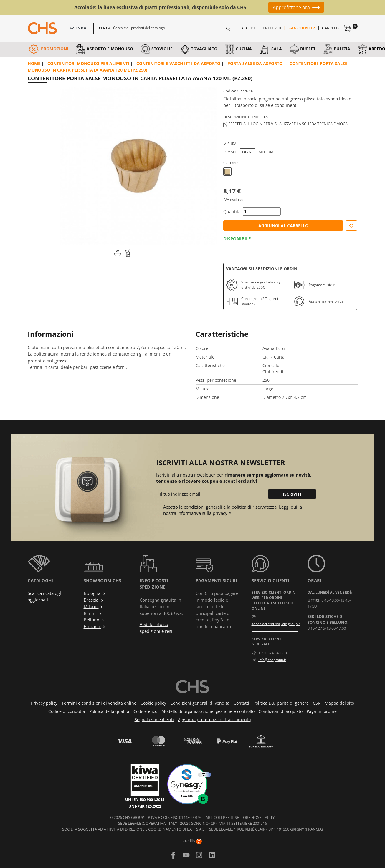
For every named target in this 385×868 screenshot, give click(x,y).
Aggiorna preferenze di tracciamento (214, 720)
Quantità (232, 211)
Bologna (95, 593)
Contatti (241, 703)
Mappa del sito (339, 703)
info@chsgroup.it (272, 660)
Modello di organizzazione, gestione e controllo (208, 711)
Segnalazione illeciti (154, 720)
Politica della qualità (109, 711)
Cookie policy (153, 703)
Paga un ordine (322, 711)
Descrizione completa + (247, 117)
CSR (317, 703)
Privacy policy (44, 703)
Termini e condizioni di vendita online (99, 703)
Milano (93, 606)
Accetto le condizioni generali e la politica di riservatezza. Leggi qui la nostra (233, 510)
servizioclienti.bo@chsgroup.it (276, 624)
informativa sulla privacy (202, 513)
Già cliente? (302, 28)
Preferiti (272, 28)
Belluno (94, 620)
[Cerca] (169, 28)
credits (192, 841)
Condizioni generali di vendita (200, 703)
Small (231, 152)
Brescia (94, 600)
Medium (266, 152)
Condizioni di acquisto (281, 711)
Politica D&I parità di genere (281, 703)
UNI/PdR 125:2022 (145, 806)
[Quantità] (262, 211)
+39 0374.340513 (273, 653)
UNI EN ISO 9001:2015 (145, 799)
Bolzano (95, 626)
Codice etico (145, 711)
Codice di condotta (67, 711)
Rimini (93, 613)
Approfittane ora (291, 7)
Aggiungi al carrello (283, 226)
